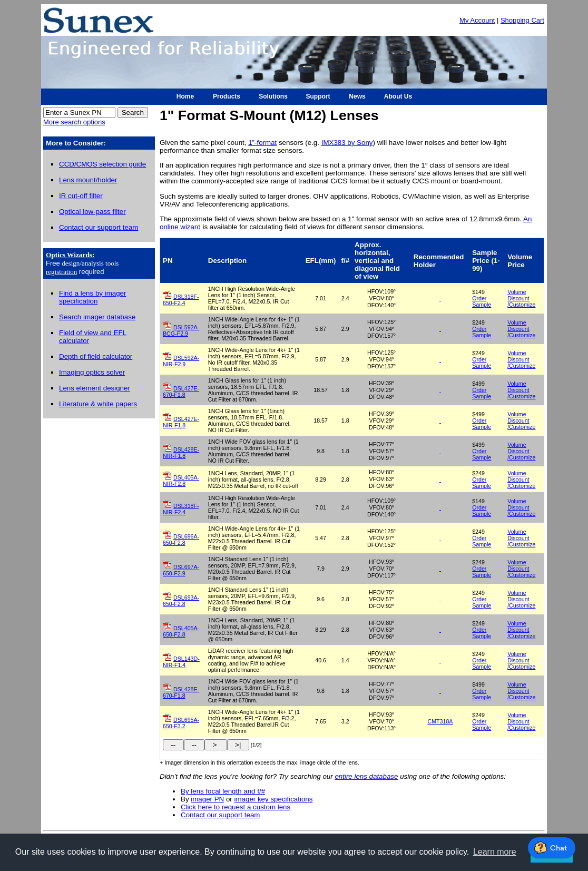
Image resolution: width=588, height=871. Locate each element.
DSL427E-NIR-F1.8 (181, 422)
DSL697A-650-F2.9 (181, 570)
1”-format (262, 143)
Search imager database (97, 317)
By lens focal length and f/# (223, 791)
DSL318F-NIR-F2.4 (181, 509)
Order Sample (482, 301)
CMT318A (440, 721)
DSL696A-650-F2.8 (181, 540)
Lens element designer (95, 388)
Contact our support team (99, 227)
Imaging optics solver (92, 372)
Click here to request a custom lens (236, 807)
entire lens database (366, 776)
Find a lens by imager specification (92, 297)
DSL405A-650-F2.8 (181, 631)
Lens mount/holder (88, 180)
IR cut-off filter (81, 196)
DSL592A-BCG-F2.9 (181, 330)
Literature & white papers (98, 404)
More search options (74, 122)
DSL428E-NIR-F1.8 (181, 453)
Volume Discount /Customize (521, 298)
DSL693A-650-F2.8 (181, 601)
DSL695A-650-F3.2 (181, 723)
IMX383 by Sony (347, 143)
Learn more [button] (495, 852)
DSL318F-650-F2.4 (181, 300)
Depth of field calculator (96, 356)
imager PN (207, 799)
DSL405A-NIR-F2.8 (181, 481)
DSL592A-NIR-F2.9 (181, 361)
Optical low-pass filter (92, 212)
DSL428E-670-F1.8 (181, 692)
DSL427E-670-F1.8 (181, 392)
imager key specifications (274, 799)
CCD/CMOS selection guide (102, 164)
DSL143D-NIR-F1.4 (181, 662)
